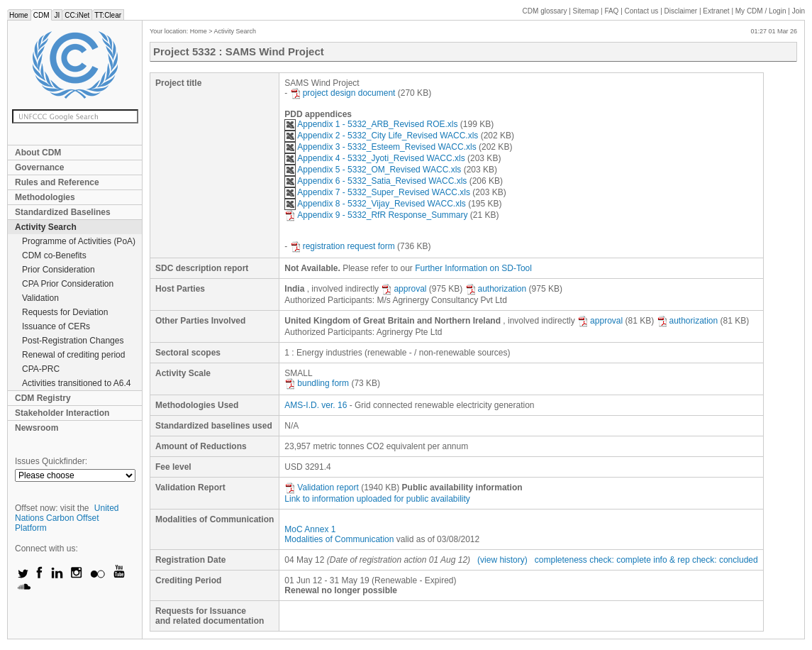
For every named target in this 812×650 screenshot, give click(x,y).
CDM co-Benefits (54, 255)
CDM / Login (762, 11)
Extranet (716, 11)
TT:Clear (108, 15)
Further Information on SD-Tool (473, 268)
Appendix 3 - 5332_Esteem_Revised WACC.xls (380, 147)
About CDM (38, 153)
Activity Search (46, 227)
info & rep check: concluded (705, 560)
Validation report (322, 488)
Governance (39, 167)
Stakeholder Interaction (62, 413)
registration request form (343, 246)
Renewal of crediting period (73, 355)
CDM (41, 15)
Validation (40, 298)
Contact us (642, 11)
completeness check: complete (593, 560)
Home (19, 15)
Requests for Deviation (65, 312)
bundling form (317, 383)
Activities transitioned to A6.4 (76, 383)
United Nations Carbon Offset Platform (67, 518)
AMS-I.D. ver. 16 (316, 405)
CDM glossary (545, 11)
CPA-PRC (41, 369)
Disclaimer (681, 11)
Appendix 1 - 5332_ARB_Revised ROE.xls (371, 124)
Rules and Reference (57, 182)
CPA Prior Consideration (68, 284)
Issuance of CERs (56, 326)
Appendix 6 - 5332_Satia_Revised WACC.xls (376, 181)
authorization (496, 289)
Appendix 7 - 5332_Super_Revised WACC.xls (377, 192)
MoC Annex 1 (310, 529)
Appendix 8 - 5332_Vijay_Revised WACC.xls (375, 204)
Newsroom (37, 428)
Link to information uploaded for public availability (377, 499)
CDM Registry (43, 398)
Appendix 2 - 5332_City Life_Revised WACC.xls (381, 136)
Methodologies (45, 197)
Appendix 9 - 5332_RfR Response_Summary (376, 215)
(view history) (502, 560)
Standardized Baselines (63, 212)
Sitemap (586, 11)
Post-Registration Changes (73, 341)
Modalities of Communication (339, 539)
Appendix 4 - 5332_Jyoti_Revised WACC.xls (374, 158)
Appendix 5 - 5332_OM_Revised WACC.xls (373, 170)
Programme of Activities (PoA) (79, 241)
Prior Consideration (59, 270)
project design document (343, 93)
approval (404, 289)
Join (799, 11)
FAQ (611, 11)
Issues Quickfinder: (51, 461)
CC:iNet (77, 15)
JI (57, 15)
